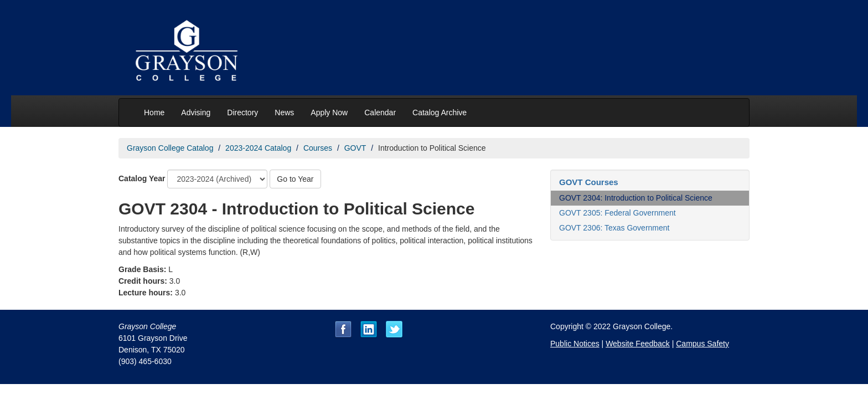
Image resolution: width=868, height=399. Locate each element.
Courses (318, 148)
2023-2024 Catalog (258, 148)
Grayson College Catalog (170, 148)
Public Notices (575, 344)
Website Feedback (638, 344)
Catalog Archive (440, 112)
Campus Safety (702, 344)
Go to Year (295, 179)
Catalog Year (142, 178)
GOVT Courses (589, 182)
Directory (242, 112)
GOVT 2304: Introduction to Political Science (636, 198)
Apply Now (329, 112)
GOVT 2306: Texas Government (614, 228)
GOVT (355, 148)
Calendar (380, 112)
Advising (196, 112)
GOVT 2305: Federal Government (618, 213)
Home (154, 112)
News (284, 112)
